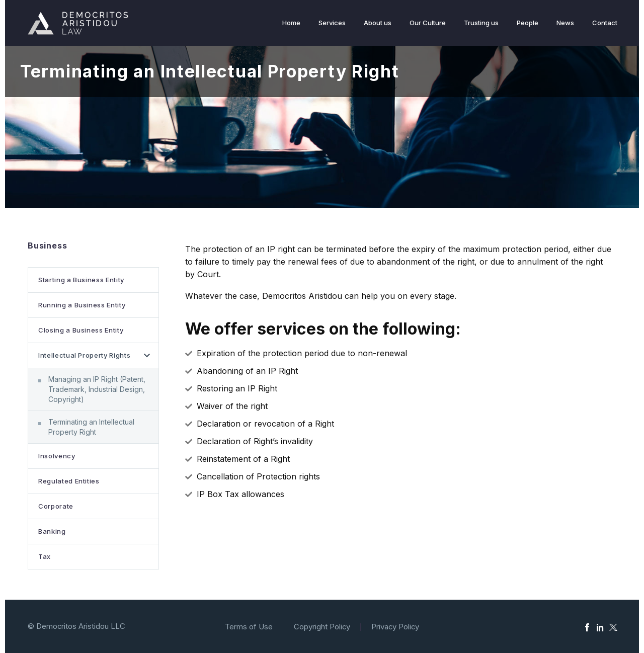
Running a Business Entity (82, 305)
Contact (605, 23)
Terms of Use (249, 627)
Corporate (56, 506)
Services (332, 23)
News (565, 23)
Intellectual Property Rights (84, 355)
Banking (52, 531)
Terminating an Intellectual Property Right (91, 427)
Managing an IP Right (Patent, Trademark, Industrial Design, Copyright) (97, 389)
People (528, 23)
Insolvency (57, 456)
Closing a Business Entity (81, 330)
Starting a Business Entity (81, 280)
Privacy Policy (395, 627)
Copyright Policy (322, 627)
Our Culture (428, 23)
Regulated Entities (69, 481)
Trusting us (481, 23)
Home (291, 23)
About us (378, 23)
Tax (45, 556)
